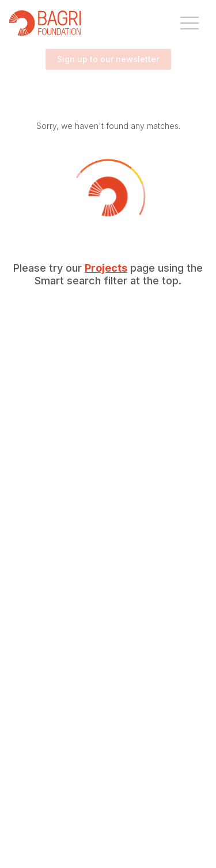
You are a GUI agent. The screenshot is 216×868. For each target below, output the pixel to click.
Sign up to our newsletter (108, 59)
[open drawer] (190, 23)
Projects (106, 268)
